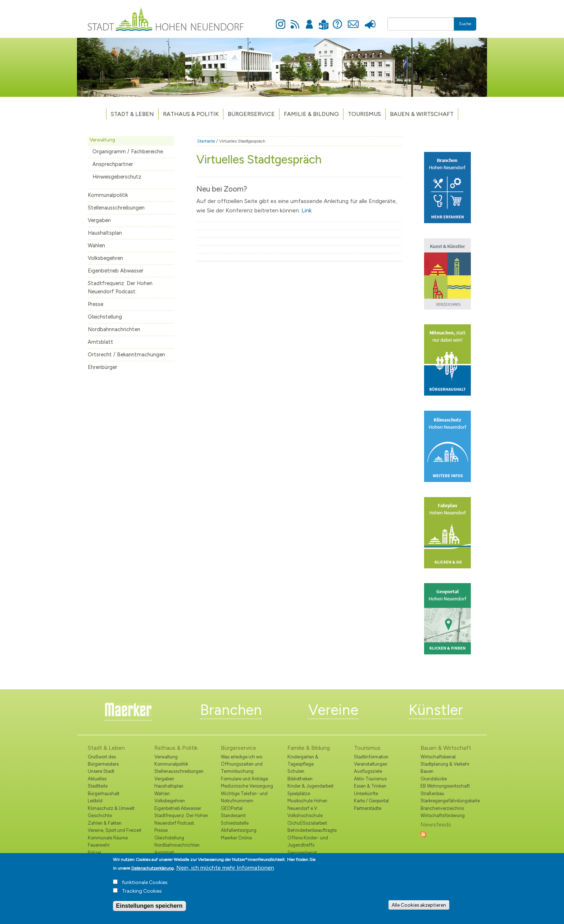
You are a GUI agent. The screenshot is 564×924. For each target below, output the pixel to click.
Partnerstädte (368, 808)
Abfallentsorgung (239, 830)
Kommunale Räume (108, 838)
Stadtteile (98, 786)
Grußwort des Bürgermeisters (103, 760)
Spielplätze (299, 794)
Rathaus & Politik (191, 114)
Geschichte (100, 815)
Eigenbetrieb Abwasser (116, 271)
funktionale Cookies (145, 885)
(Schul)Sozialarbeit (307, 823)
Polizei (94, 853)
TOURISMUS (364, 114)
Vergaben (99, 220)
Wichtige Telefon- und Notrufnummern (244, 797)
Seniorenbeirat (302, 853)
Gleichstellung (105, 317)
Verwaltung (102, 140)
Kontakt (353, 20)
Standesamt (233, 815)
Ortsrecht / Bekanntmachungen (126, 355)
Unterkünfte (366, 794)
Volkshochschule (305, 815)
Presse (370, 20)
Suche (465, 24)
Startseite (206, 141)
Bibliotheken (300, 779)
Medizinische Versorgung (247, 786)
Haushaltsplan (105, 233)
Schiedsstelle (235, 823)
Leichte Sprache (324, 20)
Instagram (281, 20)
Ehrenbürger (103, 367)
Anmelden (309, 20)
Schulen (296, 771)
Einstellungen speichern (149, 908)
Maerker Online (236, 838)
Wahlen (96, 245)
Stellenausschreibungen (116, 208)
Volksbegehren (105, 258)
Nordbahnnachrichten (114, 329)
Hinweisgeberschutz (117, 177)
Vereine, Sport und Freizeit (115, 830)
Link (306, 210)
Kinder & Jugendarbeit (310, 786)
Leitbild (95, 801)
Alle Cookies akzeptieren (419, 907)
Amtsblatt (101, 342)
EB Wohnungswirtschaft (445, 786)
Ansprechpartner (113, 164)
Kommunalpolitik (108, 195)
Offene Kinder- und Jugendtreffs (308, 841)
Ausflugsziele (368, 771)
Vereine (333, 710)
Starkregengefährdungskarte (448, 801)
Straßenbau (432, 794)
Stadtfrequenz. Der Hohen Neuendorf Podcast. (120, 287)
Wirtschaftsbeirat (438, 757)
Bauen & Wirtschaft (422, 114)
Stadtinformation (371, 757)
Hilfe (337, 20)
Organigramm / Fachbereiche (128, 152)
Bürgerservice (251, 114)
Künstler (436, 710)
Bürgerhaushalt (104, 794)
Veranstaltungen (371, 764)
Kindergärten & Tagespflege (303, 760)
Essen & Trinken (370, 786)
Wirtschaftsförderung (443, 815)
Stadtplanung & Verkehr (445, 764)
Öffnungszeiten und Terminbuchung (242, 768)
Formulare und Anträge (244, 779)
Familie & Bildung (311, 114)
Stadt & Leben (132, 114)
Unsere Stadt (101, 771)
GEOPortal (232, 808)
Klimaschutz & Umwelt (111, 808)
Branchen (231, 710)
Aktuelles (97, 779)
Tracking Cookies (142, 893)
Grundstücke (434, 779)
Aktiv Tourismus (370, 779)
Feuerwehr (99, 845)
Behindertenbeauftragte (312, 830)
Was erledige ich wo (242, 757)
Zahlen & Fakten (105, 823)
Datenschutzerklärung (153, 870)
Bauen (427, 771)
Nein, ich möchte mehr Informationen (225, 870)
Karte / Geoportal (371, 801)
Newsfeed (295, 20)
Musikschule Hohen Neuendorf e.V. (307, 804)
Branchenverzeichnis (442, 808)
